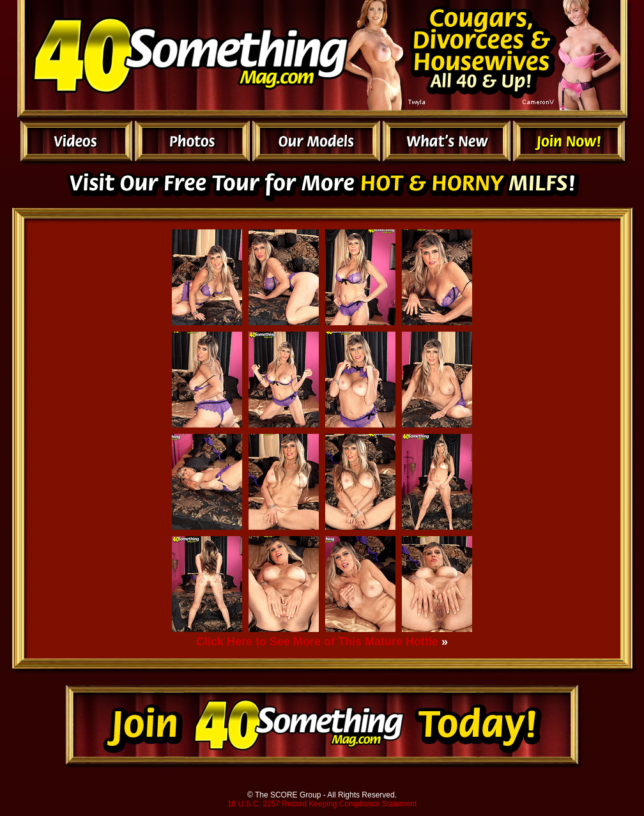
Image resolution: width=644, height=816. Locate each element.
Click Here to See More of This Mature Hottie (317, 642)
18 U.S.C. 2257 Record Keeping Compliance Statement (322, 804)
